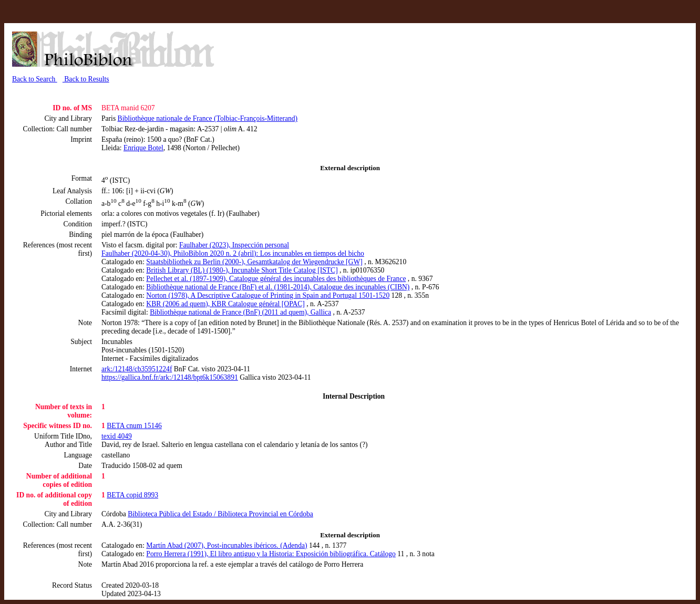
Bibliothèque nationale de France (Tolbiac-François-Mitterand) (208, 118)
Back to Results (86, 79)
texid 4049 (117, 436)
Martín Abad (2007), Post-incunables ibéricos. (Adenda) (227, 545)
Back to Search (35, 79)
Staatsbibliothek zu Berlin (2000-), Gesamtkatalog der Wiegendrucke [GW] (254, 262)
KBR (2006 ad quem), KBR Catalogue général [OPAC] (225, 304)
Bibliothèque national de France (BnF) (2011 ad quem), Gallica (240, 312)
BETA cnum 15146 (134, 426)
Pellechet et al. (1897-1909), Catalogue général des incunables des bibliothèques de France (276, 279)
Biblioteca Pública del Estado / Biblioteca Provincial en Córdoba (220, 514)
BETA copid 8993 (132, 495)
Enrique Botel (143, 148)
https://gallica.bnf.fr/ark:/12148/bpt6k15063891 (170, 377)
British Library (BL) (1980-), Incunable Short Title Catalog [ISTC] (242, 270)
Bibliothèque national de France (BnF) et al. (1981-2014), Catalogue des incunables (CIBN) (278, 287)
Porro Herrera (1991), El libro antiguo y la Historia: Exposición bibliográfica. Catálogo (271, 554)
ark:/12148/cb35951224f (137, 369)
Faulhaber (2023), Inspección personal (234, 245)
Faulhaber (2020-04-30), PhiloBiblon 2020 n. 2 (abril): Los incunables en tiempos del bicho (233, 253)
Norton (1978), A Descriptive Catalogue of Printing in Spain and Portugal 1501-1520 (268, 295)
